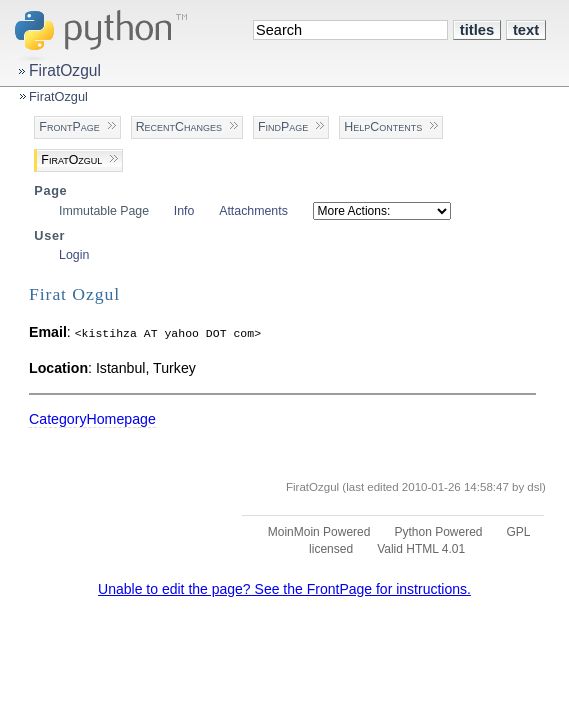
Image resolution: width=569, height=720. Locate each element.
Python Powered (438, 532)
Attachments (253, 211)
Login (74, 255)
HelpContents (383, 127)
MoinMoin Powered (319, 532)
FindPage (283, 127)
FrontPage (69, 127)
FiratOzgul (65, 70)
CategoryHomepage (92, 419)
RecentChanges (179, 127)
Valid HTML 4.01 (421, 549)
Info (184, 211)
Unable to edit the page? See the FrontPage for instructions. (284, 589)
